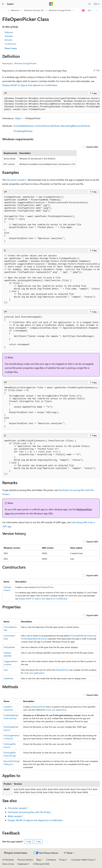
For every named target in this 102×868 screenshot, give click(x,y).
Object (18, 118)
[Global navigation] (3, 4)
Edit (97, 70)
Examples (9, 36)
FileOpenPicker (47, 587)
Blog (38, 860)
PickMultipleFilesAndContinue (34, 639)
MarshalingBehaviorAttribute (75, 126)
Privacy (62, 860)
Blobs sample (15, 816)
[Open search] (89, 4)
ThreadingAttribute (23, 131)
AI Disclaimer (8, 860)
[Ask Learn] (83, 10)
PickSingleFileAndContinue (82, 636)
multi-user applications (34, 673)
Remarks (8, 40)
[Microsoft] (51, 4)
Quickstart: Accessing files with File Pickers (29, 812)
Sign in (97, 4)
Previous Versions (25, 860)
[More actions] (97, 10)
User (6, 670)
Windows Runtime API (34, 10)
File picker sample (16, 180)
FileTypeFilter (9, 647)
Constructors (10, 44)
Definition (9, 32)
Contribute (51, 860)
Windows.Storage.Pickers (60, 10)
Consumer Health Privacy (82, 860)
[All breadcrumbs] (5, 10)
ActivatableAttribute (23, 126)
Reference (15, 10)
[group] (51, 104)
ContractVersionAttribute (47, 126)
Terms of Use (8, 864)
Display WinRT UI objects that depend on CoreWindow (30, 85)
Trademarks (22, 864)
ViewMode (8, 678)
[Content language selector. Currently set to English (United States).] (16, 853)
